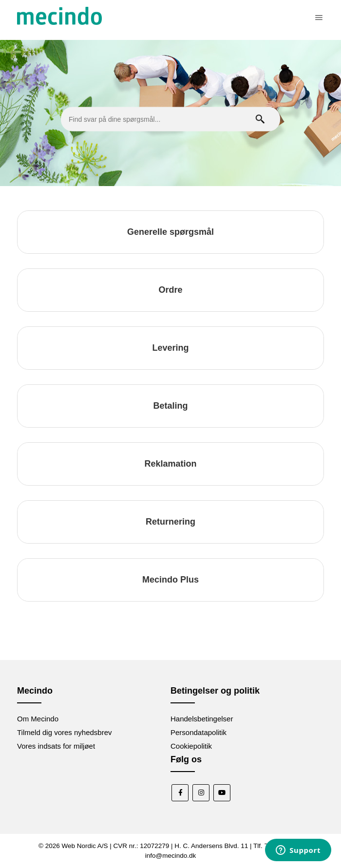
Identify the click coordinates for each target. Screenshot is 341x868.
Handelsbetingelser (202, 719)
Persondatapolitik (199, 732)
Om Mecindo (38, 719)
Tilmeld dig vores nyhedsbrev (65, 732)
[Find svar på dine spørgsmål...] (170, 119)
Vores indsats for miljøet (56, 746)
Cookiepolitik (191, 746)
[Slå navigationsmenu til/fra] (319, 17)
